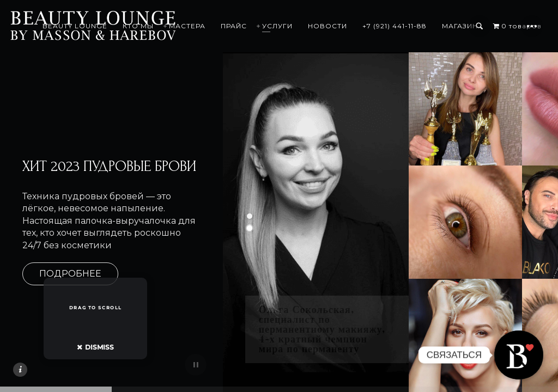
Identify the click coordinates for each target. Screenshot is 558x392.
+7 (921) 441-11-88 (429, 26)
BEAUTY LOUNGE (110, 26)
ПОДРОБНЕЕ (70, 274)
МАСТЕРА (222, 26)
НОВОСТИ (362, 26)
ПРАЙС (269, 26)
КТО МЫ (173, 26)
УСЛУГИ (312, 26)
